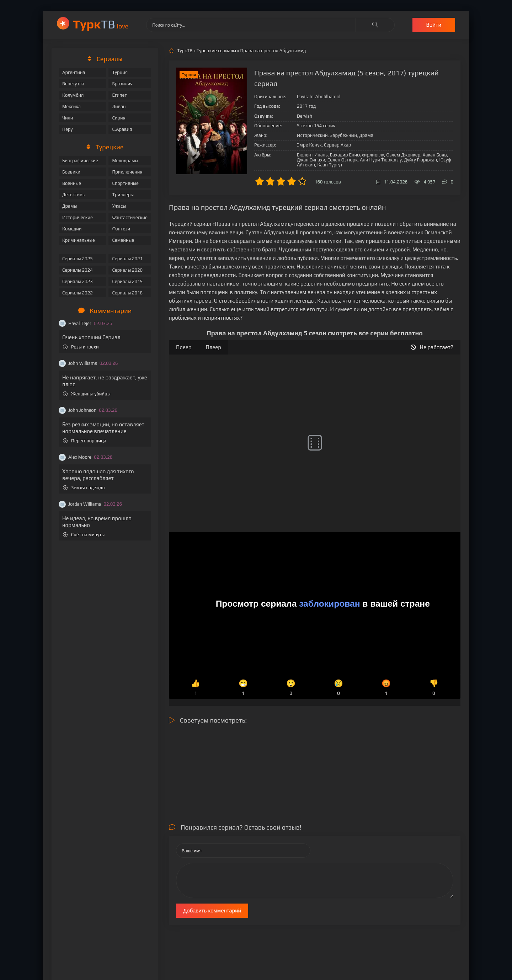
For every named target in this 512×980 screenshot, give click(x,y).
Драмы (70, 206)
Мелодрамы (125, 161)
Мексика (71, 106)
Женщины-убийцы (87, 394)
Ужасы (119, 206)
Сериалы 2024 (78, 270)
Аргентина (74, 72)
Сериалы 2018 (127, 293)
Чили (68, 118)
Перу (67, 129)
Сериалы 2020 (127, 270)
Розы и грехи (81, 347)
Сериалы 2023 (78, 281)
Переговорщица (85, 441)
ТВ (101, 24)
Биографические (80, 161)
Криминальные (79, 240)
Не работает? (432, 347)
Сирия (119, 118)
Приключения (127, 172)
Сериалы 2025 (78, 259)
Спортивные (125, 183)
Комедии (72, 229)
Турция (120, 72)
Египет (119, 95)
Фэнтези (121, 229)
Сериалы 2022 (78, 293)
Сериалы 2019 (127, 281)
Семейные (123, 240)
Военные (72, 183)
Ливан (119, 106)
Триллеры (123, 195)
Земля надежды (84, 488)
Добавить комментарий (212, 910)
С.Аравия (122, 129)
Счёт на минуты (84, 535)
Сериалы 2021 (127, 259)
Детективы (74, 195)
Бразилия (122, 84)
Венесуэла (73, 84)
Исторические (78, 217)
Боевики (71, 172)
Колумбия (73, 95)
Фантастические (130, 217)
